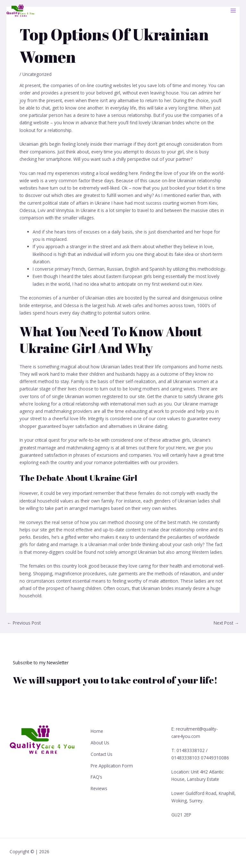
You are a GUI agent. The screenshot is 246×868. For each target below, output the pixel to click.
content (64, 581)
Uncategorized (37, 74)
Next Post (226, 623)
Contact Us (102, 752)
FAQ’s (96, 773)
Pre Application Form (112, 762)
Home (97, 730)
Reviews (99, 784)
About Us (100, 741)
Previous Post (24, 623)
